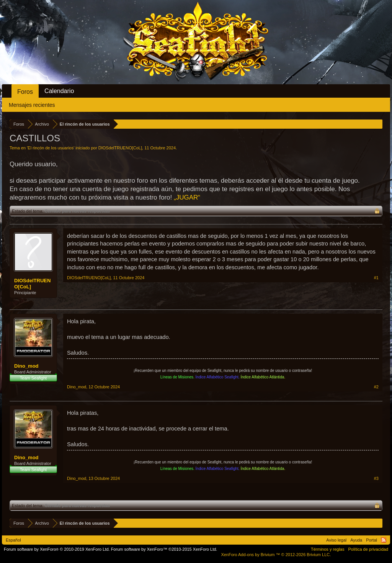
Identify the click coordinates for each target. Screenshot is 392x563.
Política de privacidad (368, 549)
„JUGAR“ (187, 197)
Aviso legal (336, 540)
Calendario (59, 91)
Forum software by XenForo (57, 549)
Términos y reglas (327, 549)
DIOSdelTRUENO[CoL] (120, 148)
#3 (376, 478)
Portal (372, 540)
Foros (25, 92)
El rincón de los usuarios (51, 148)
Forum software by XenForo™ (164, 549)
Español (13, 540)
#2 (376, 387)
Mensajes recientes (32, 105)
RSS (384, 540)
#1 (376, 278)
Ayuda (356, 540)
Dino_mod (26, 366)
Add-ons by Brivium (276, 555)
